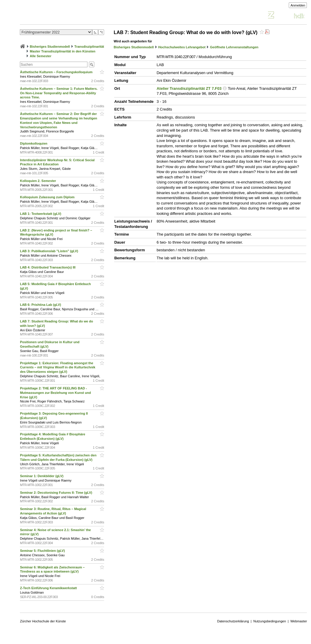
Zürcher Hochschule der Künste (43, 621)
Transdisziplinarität (89, 47)
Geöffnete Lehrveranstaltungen (234, 47)
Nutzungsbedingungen (269, 621)
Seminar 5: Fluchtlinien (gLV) (43, 551)
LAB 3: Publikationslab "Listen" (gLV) (49, 251)
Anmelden (298, 5)
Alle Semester (41, 56)
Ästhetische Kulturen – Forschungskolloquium (57, 72)
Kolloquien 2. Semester (38, 181)
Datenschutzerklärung (233, 621)
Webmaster (299, 621)
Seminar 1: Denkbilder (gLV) (42, 476)
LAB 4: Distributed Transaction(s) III (48, 267)
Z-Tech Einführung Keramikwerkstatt (49, 588)
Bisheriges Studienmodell (50, 47)
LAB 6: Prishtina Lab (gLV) (41, 305)
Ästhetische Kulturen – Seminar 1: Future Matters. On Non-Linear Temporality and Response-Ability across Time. (59, 93)
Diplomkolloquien (34, 143)
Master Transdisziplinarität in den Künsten (63, 51)
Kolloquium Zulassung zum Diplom (48, 197)
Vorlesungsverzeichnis (63, 16)
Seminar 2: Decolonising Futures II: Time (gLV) (56, 493)
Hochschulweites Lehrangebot (182, 47)
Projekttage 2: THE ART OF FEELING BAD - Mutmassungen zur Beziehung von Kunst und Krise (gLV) (55, 393)
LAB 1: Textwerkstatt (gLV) (41, 214)
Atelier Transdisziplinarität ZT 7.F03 (189, 88)
